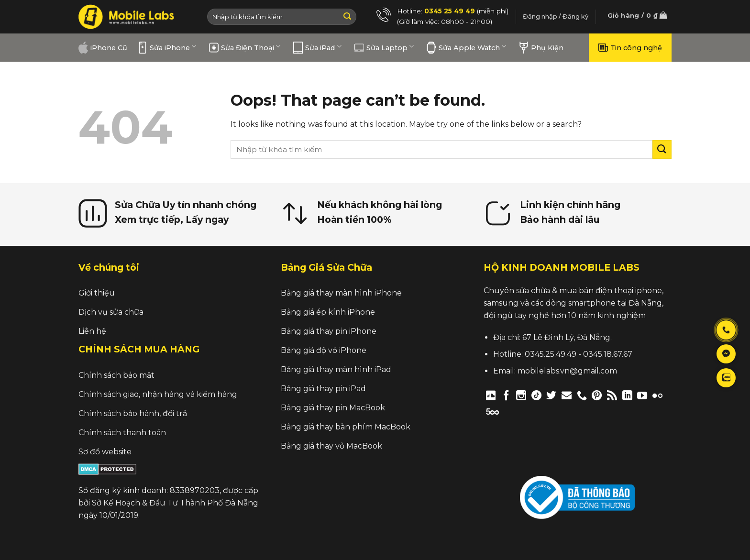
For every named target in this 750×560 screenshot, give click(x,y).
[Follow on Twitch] (509, 411)
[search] (441, 149)
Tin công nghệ (630, 48)
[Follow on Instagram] (521, 395)
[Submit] (347, 17)
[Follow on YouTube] (642, 395)
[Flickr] (657, 395)
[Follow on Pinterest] (597, 395)
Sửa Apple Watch (466, 48)
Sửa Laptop (384, 48)
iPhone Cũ (103, 48)
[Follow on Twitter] (551, 395)
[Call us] (582, 395)
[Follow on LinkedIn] (627, 395)
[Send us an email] (567, 395)
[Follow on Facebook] (506, 395)
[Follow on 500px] (492, 411)
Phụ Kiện (541, 48)
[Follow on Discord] (491, 395)
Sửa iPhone (167, 48)
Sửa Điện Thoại (245, 48)
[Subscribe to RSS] (612, 395)
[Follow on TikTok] (536, 395)
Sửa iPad (317, 48)
